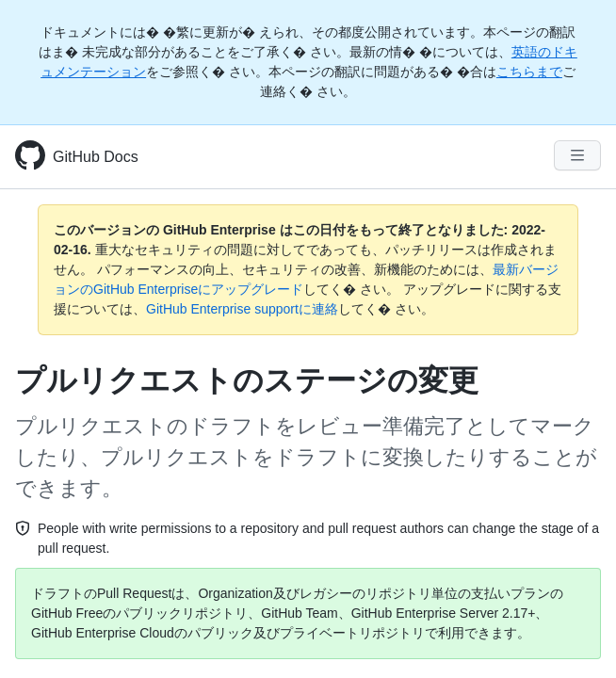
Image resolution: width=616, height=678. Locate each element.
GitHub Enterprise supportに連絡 (242, 309)
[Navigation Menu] (577, 155)
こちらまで (529, 72)
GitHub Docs (96, 157)
